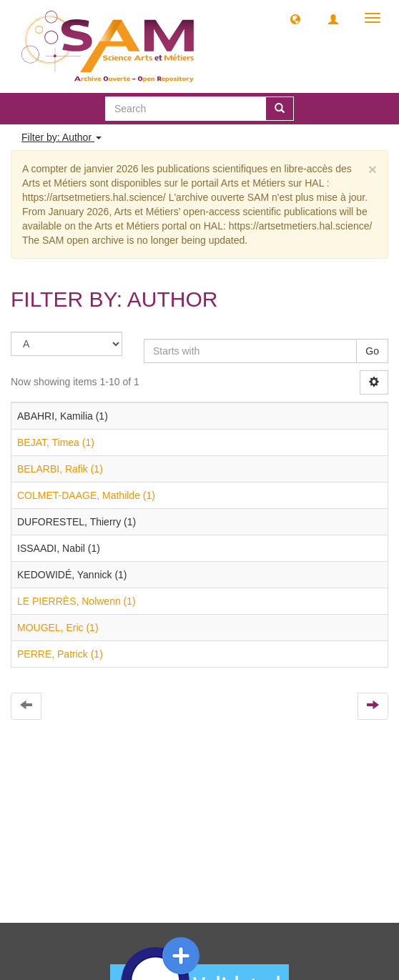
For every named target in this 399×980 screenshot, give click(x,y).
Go (372, 351)
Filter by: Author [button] (61, 137)
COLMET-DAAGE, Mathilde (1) (86, 495)
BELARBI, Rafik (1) (60, 469)
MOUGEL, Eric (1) (58, 628)
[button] (295, 19)
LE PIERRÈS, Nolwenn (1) (77, 601)
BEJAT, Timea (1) (56, 442)
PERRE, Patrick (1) (60, 654)
